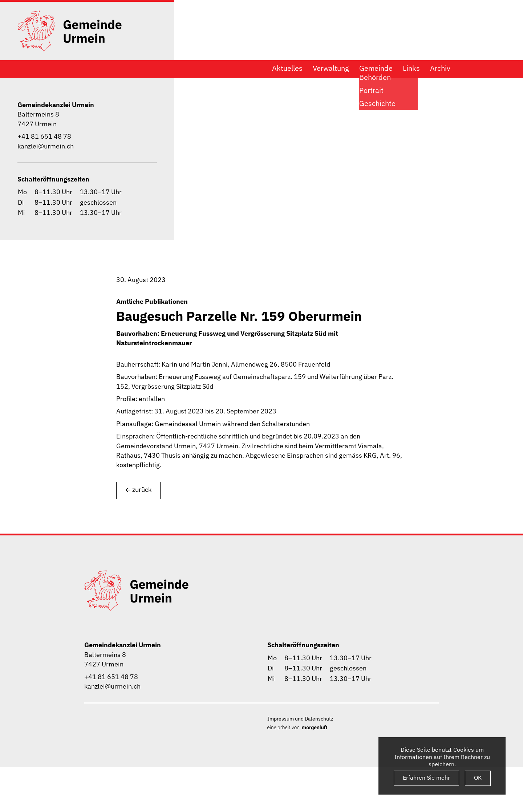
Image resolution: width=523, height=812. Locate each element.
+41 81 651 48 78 (44, 136)
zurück (138, 490)
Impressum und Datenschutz (300, 719)
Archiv (440, 68)
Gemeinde (376, 68)
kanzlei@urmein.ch (46, 146)
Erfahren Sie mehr (426, 778)
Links (411, 68)
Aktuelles (287, 68)
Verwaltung (331, 68)
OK (478, 778)
